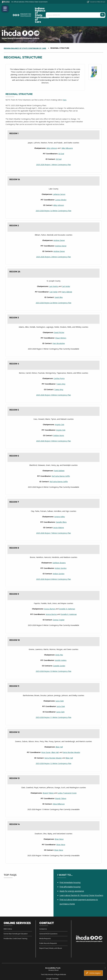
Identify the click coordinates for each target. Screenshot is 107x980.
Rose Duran (46, 741)
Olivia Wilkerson (59, 793)
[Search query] (88, 9)
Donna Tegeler (59, 609)
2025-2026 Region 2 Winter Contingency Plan (53, 246)
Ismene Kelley (60, 505)
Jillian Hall (59, 736)
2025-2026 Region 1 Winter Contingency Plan (53, 153)
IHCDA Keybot (93, 973)
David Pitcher (59, 321)
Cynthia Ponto (59, 367)
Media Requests (45, 927)
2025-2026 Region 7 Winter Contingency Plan (53, 522)
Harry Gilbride (67, 281)
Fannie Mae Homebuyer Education (16, 922)
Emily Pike (59, 644)
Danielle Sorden (59, 655)
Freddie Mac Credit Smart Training (15, 927)
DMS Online (8, 918)
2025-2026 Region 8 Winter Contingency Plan (53, 568)
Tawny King (61, 373)
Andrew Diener (59, 229)
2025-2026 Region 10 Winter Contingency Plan (53, 660)
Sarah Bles (59, 286)
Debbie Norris (59, 424)
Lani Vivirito (54, 275)
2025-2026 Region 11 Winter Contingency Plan (53, 706)
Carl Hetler (66, 275)
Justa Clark (60, 690)
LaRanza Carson (59, 183)
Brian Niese (59, 828)
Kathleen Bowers (59, 552)
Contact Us (43, 918)
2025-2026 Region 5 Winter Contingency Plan (53, 430)
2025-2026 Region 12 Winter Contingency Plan (53, 752)
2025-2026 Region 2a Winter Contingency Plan (53, 292)
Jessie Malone (59, 516)
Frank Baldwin (59, 459)
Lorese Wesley (61, 189)
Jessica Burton (50, 598)
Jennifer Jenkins (61, 649)
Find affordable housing (70, 876)
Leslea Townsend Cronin (67, 782)
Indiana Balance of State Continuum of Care (46, 9)
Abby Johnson (52, 137)
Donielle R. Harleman (67, 598)
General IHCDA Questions (48, 922)
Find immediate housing (70, 871)
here (65, 89)
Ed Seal (61, 142)
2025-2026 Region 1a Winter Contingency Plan (53, 199)
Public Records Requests (48, 932)
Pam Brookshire (59, 332)
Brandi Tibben (48, 782)
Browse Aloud (53, 959)
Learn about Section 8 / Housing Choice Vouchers (81, 884)
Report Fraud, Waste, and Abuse (51, 937)
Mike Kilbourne (67, 137)
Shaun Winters (61, 327)
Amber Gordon (61, 557)
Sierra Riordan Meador (72, 741)
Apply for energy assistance (72, 880)
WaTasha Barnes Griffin (61, 465)
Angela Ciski (60, 413)
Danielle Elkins (61, 511)
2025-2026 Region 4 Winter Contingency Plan (53, 384)
